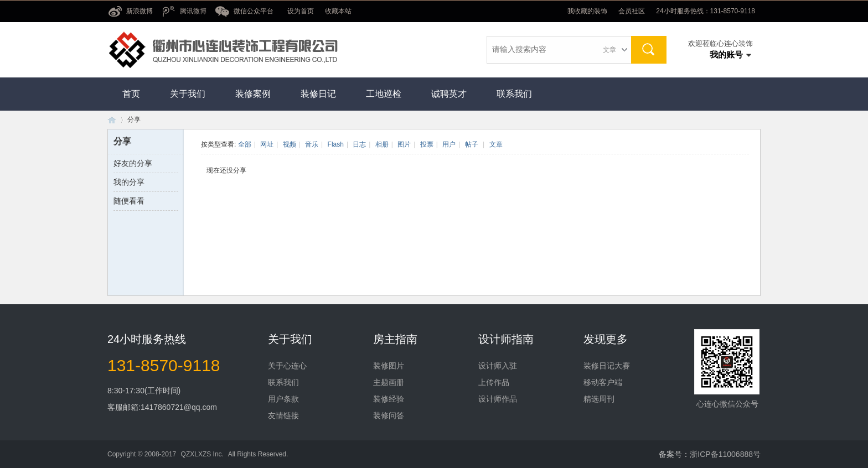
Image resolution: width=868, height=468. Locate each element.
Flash (336, 144)
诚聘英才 (449, 94)
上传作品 (494, 382)
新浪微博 (139, 11)
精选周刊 (599, 399)
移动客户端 (603, 382)
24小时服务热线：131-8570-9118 (706, 11)
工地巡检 (384, 94)
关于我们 (188, 94)
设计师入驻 (498, 366)
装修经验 (389, 399)
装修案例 (253, 94)
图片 (404, 144)
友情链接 (283, 415)
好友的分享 (133, 163)
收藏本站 (338, 11)
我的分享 (129, 182)
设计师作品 (498, 399)
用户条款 (283, 399)
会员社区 (632, 11)
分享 (134, 119)
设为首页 (301, 11)
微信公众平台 (254, 11)
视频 (290, 144)
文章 (609, 50)
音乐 (312, 144)
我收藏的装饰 (587, 11)
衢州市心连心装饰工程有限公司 (112, 120)
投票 (427, 144)
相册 (382, 144)
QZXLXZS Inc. (202, 454)
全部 (245, 144)
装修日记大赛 (607, 366)
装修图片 (389, 366)
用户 (449, 144)
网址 (267, 144)
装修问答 (389, 415)
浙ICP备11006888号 (725, 454)
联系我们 (514, 94)
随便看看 (129, 201)
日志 (359, 144)
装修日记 (318, 94)
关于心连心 (287, 366)
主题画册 (389, 382)
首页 (131, 94)
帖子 (472, 144)
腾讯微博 (193, 11)
